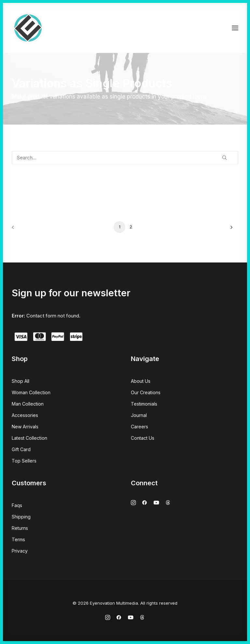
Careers (139, 427)
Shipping (21, 517)
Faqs (17, 505)
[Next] (229, 229)
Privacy (20, 551)
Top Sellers (24, 461)
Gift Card (21, 449)
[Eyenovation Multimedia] (28, 28)
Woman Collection (31, 392)
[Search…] (125, 158)
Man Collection (28, 404)
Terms (18, 539)
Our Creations (146, 392)
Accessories (25, 415)
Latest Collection (29, 438)
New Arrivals (25, 427)
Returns (20, 528)
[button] (235, 28)
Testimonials (144, 404)
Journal (139, 415)
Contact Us (143, 438)
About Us (141, 381)
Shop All (21, 381)
